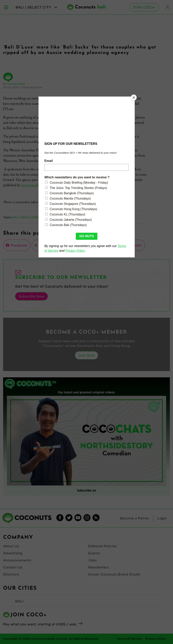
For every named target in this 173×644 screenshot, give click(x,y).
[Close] (134, 98)
